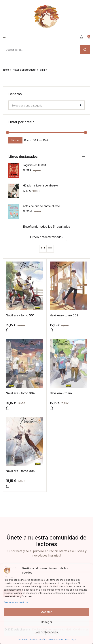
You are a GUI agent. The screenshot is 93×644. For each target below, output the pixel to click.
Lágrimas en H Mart (35, 165)
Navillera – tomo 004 (20, 393)
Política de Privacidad (51, 640)
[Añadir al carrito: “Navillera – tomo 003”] (51, 408)
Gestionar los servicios (16, 602)
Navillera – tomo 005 (20, 471)
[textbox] (45, 106)
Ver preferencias (47, 632)
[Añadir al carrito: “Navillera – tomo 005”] (8, 486)
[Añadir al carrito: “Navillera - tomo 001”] (8, 330)
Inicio (6, 70)
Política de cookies (27, 640)
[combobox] (46, 105)
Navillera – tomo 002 (64, 315)
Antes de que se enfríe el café (41, 206)
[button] (5, 37)
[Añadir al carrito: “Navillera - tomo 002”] (51, 330)
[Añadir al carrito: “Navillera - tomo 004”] (8, 408)
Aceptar (46, 612)
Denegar (47, 622)
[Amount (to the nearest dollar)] (41, 50)
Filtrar (15, 140)
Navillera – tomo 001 (20, 315)
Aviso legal (70, 640)
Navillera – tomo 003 (64, 393)
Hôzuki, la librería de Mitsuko (40, 185)
